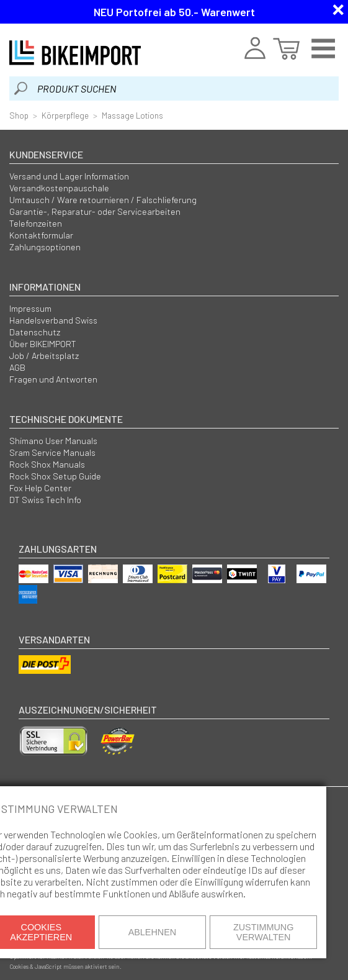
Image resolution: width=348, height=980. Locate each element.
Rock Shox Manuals (47, 464)
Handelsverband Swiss (53, 320)
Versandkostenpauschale (59, 188)
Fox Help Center (40, 488)
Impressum (30, 308)
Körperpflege (65, 115)
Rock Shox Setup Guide (55, 476)
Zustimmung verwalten (264, 932)
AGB (17, 367)
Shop (19, 115)
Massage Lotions (132, 115)
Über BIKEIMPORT (43, 344)
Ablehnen (153, 932)
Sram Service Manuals (52, 452)
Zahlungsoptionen (45, 247)
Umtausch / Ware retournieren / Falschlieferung (103, 200)
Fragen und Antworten (53, 379)
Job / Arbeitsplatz (44, 356)
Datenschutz (35, 332)
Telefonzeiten (36, 223)
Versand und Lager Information (69, 176)
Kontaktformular (41, 235)
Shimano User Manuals (53, 441)
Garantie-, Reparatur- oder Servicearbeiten (95, 211)
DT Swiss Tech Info (45, 500)
